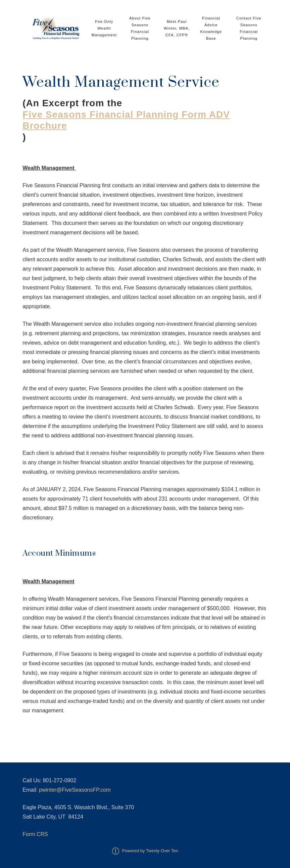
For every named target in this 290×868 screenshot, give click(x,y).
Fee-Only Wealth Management (104, 28)
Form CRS (35, 834)
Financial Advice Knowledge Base (211, 28)
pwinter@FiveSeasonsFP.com (75, 790)
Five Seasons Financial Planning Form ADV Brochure (126, 120)
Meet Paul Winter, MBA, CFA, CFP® (177, 28)
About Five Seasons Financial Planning (140, 28)
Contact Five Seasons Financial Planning (249, 28)
